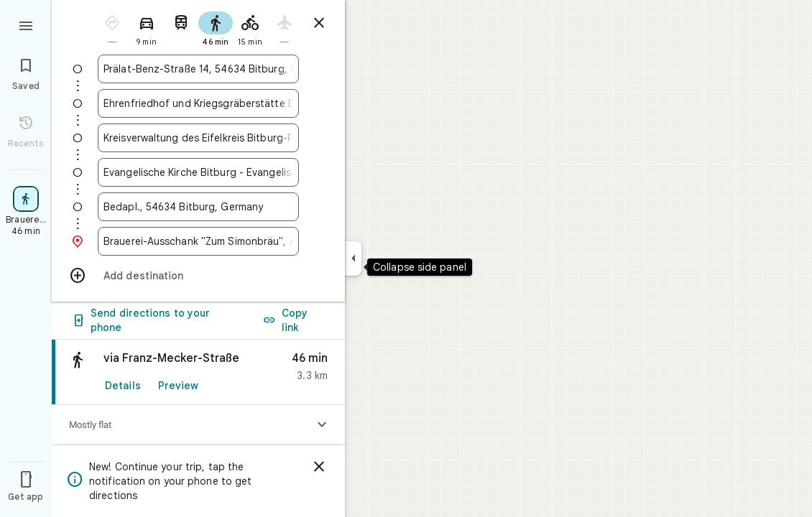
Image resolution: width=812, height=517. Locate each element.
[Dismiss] (319, 467)
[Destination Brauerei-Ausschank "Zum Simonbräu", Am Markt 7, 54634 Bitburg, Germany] (198, 241)
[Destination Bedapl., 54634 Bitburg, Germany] (198, 207)
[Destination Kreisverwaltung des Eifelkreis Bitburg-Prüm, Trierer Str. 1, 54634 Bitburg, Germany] (198, 138)
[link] (198, 418)
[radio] (112, 28)
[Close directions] (319, 23)
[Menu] (26, 24)
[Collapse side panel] (353, 258)
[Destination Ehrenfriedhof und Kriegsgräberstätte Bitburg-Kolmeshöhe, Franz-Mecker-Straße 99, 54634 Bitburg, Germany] (198, 103)
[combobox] (198, 69)
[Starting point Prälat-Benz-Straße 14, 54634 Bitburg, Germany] (198, 69)
